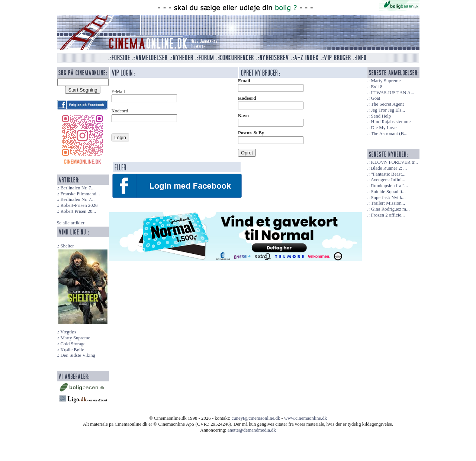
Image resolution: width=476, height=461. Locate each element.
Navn (243, 116)
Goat (375, 98)
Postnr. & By (251, 133)
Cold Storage (73, 344)
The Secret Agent (387, 104)
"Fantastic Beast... (388, 174)
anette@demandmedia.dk (252, 430)
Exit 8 (377, 87)
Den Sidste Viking (78, 355)
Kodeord (247, 98)
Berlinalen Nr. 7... (77, 188)
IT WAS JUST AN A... (392, 93)
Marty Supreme (75, 338)
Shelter (67, 246)
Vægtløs (68, 332)
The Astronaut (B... (389, 134)
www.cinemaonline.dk (305, 418)
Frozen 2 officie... (388, 215)
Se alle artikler (71, 223)
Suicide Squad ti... (388, 192)
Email (244, 81)
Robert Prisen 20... (78, 211)
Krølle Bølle (72, 350)
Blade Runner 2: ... (389, 168)
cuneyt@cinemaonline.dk (256, 418)
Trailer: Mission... (388, 203)
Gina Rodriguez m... (390, 209)
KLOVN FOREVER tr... (394, 162)
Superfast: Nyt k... (388, 198)
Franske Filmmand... (80, 194)
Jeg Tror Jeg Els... (388, 110)
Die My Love (384, 128)
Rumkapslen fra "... (389, 186)
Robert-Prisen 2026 (79, 205)
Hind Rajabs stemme (391, 122)
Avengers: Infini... (388, 180)
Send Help (381, 116)
